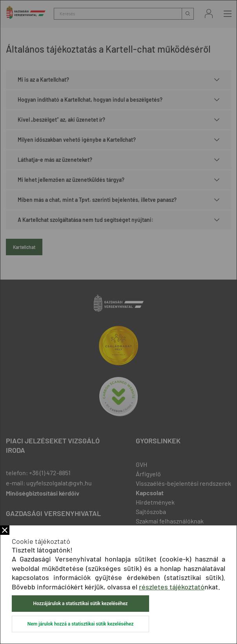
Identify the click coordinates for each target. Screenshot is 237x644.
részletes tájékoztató (172, 587)
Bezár (5, 530)
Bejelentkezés (209, 14)
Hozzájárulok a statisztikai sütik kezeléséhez (81, 604)
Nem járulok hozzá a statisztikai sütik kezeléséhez (80, 624)
